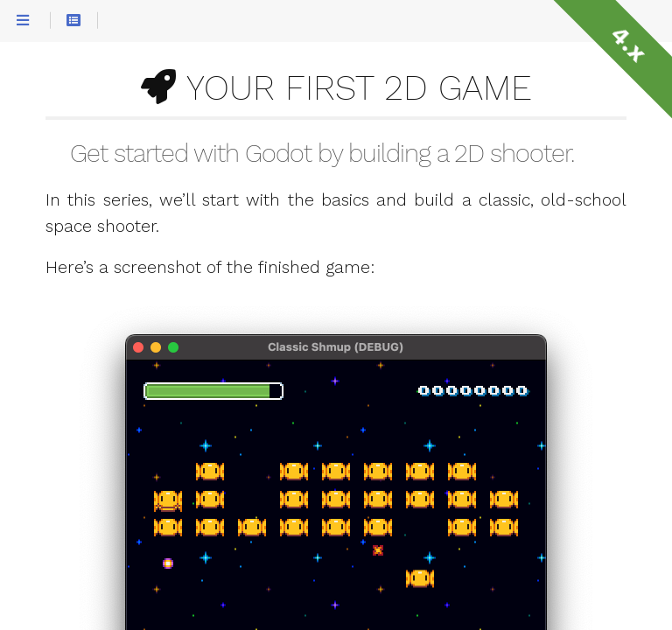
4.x (628, 44)
